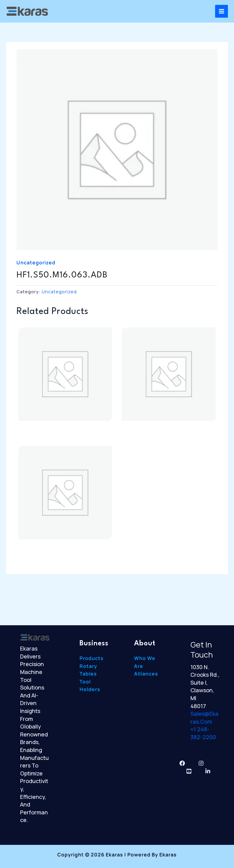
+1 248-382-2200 (203, 733)
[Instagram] (201, 763)
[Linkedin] (208, 771)
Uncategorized (36, 263)
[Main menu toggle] (222, 11)
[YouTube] (189, 771)
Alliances (146, 674)
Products (92, 658)
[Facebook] (182, 763)
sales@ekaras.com (204, 718)
